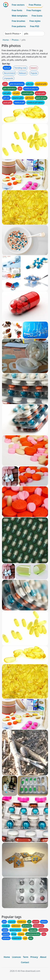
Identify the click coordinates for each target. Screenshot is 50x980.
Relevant (23, 73)
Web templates (20, 16)
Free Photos (35, 5)
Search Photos (12, 34)
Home (6, 40)
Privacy (34, 957)
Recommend (9, 73)
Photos (15, 40)
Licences (16, 957)
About (43, 957)
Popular (34, 73)
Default (7, 68)
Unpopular (9, 78)
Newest (34, 68)
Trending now (20, 68)
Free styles (35, 21)
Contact (25, 962)
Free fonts (17, 10)
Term (26, 957)
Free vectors (18, 5)
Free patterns (19, 26)
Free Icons (37, 16)
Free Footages (34, 10)
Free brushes (18, 21)
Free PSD (35, 26)
